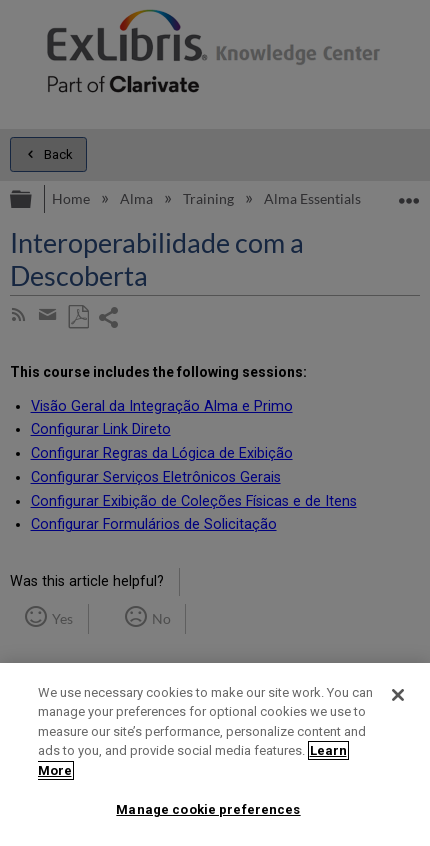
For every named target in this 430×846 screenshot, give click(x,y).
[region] (215, 754)
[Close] (398, 695)
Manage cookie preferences (208, 809)
